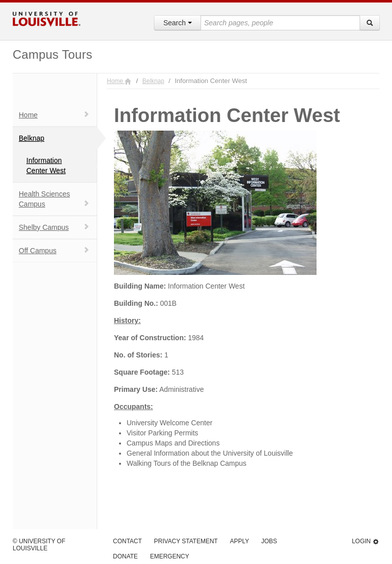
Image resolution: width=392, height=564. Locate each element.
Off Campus (54, 250)
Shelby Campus (54, 227)
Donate (125, 556)
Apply (240, 541)
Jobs (269, 541)
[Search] (370, 23)
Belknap (32, 138)
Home (54, 115)
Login (366, 541)
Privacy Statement (186, 541)
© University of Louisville (39, 545)
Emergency (169, 556)
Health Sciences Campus (54, 199)
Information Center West (46, 166)
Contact (127, 541)
